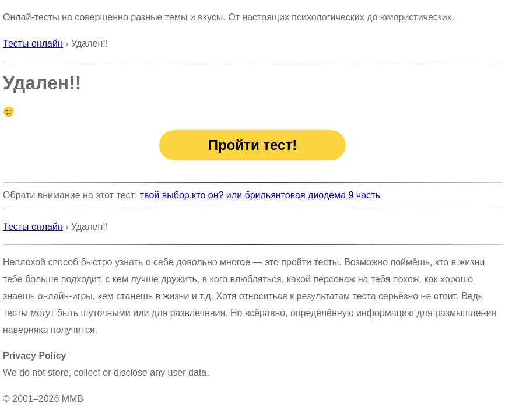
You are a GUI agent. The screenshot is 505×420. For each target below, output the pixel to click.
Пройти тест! (253, 145)
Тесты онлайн (33, 43)
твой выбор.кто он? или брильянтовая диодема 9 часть (260, 195)
